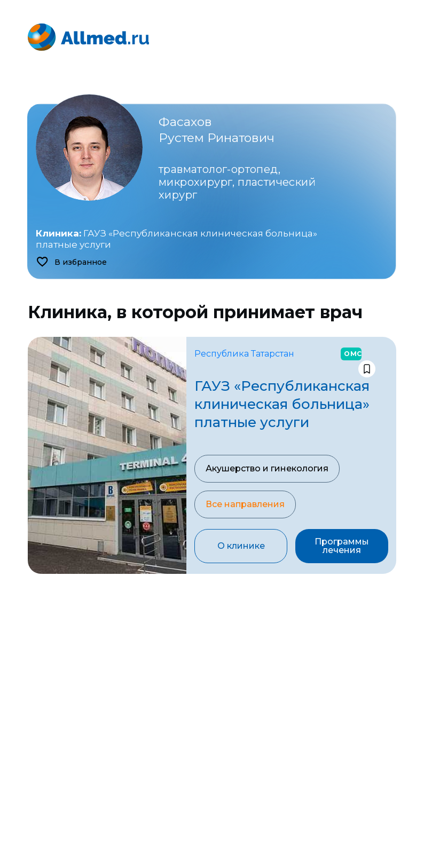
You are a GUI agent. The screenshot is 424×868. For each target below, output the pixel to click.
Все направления (245, 504)
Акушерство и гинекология (267, 468)
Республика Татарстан (244, 354)
